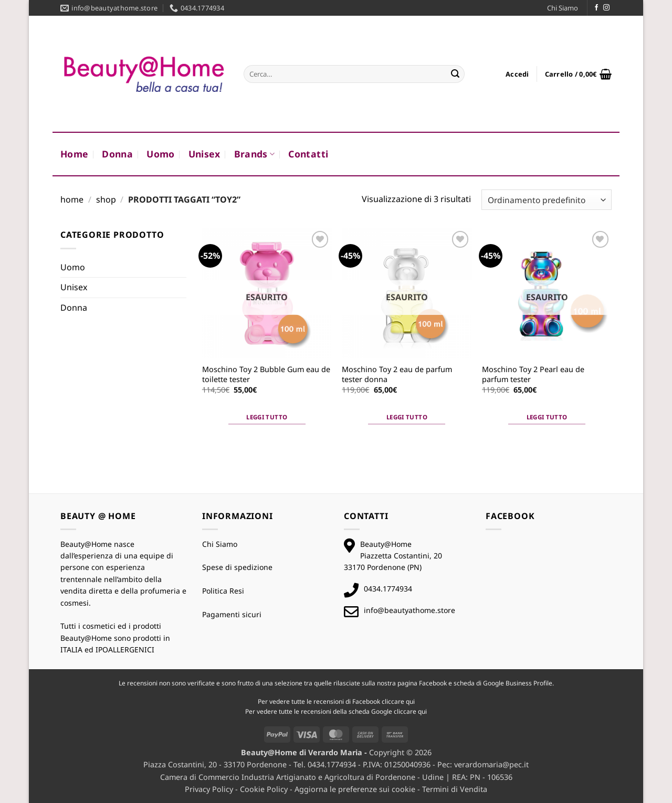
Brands (255, 154)
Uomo (160, 154)
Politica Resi (223, 591)
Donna (117, 154)
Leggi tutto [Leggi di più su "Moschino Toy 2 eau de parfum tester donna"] (407, 417)
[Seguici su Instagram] (606, 8)
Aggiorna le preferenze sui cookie (355, 789)
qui (410, 701)
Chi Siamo (563, 8)
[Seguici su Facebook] (596, 8)
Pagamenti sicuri (232, 614)
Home (74, 154)
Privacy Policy (209, 789)
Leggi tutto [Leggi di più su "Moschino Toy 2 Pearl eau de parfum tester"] (547, 417)
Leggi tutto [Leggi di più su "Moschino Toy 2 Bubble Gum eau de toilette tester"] (267, 417)
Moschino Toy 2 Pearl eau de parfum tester (533, 374)
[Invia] (455, 74)
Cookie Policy (264, 789)
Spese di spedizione (237, 567)
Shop (106, 199)
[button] (517, 74)
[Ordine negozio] (547, 200)
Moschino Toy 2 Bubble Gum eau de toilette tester (266, 374)
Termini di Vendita (455, 789)
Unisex (204, 154)
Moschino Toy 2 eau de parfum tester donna (397, 374)
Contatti (308, 154)
